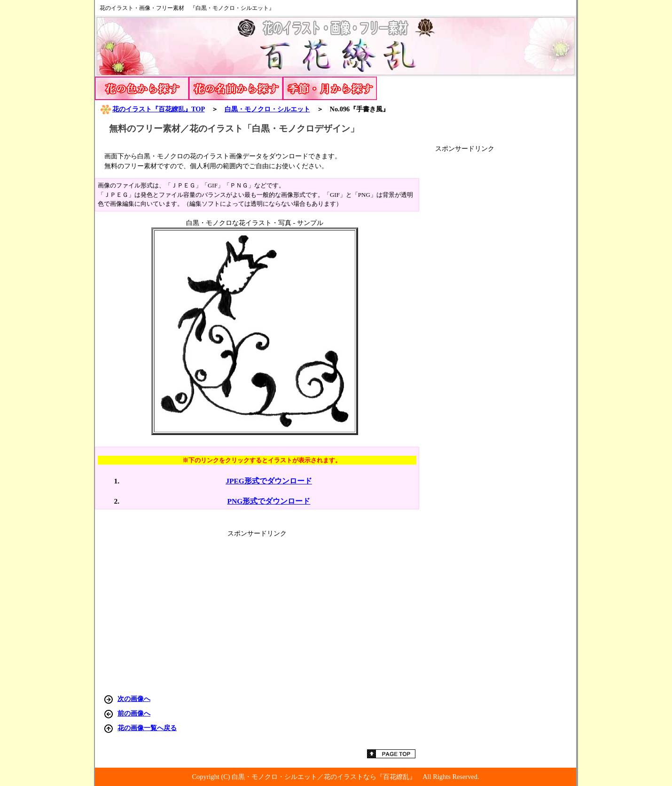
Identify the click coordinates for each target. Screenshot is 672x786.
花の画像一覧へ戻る (147, 728)
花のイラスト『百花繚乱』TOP (152, 109)
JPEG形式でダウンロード (269, 481)
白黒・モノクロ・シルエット (267, 109)
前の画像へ (134, 713)
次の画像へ (134, 699)
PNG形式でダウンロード (269, 501)
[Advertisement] (506, 294)
